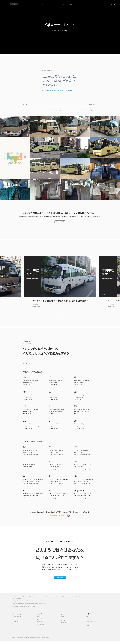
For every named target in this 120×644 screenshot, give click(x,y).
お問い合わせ (65, 4)
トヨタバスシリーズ (57, 111)
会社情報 (41, 4)
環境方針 (39, 623)
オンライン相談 (40, 618)
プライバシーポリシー (33, 638)
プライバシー (88, 615)
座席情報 (87, 626)
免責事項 (87, 618)
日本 (106, 635)
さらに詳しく (15, 625)
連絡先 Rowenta (40, 620)
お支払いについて (40, 621)
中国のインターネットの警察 (91, 621)
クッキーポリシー (89, 616)
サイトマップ (48, 638)
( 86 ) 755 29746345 (75, 4)
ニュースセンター (89, 620)
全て (29, 111)
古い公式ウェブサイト (41, 625)
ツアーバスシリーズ (88, 111)
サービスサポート (49, 4)
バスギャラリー (57, 4)
